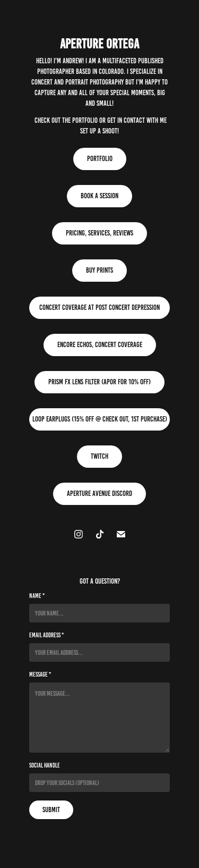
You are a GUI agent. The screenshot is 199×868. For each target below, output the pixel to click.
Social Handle (45, 765)
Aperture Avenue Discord (99, 494)
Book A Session (99, 196)
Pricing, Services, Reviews (99, 233)
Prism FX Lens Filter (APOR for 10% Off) (99, 382)
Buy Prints (99, 270)
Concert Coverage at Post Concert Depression (99, 307)
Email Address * (46, 635)
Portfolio (100, 159)
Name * (37, 596)
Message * (40, 674)
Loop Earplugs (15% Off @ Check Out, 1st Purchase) (100, 419)
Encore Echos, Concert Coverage (100, 345)
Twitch (99, 456)
